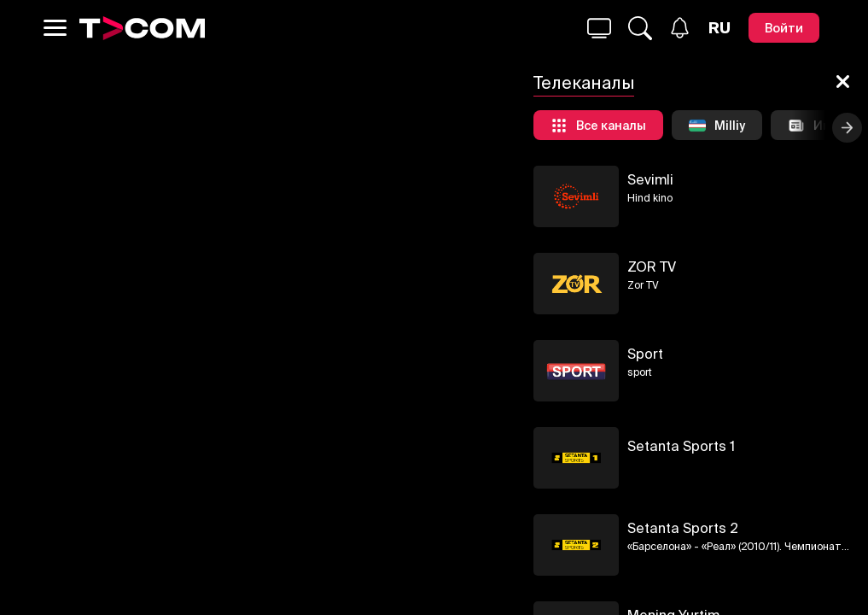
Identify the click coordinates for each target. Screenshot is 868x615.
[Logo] (143, 28)
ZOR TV (652, 266)
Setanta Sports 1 (681, 446)
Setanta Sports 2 (683, 528)
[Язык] (719, 28)
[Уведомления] (680, 28)
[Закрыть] (843, 83)
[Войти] (784, 28)
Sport (645, 354)
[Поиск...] (599, 28)
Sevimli (650, 179)
